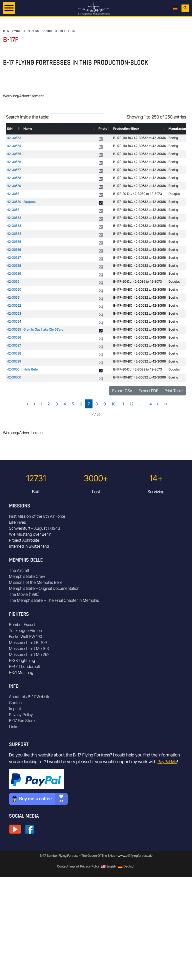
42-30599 (14, 361)
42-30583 (14, 226)
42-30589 (14, 274)
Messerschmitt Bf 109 (28, 642)
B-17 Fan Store (22, 721)
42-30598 (14, 353)
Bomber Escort (22, 624)
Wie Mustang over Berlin (30, 534)
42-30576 (14, 162)
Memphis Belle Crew (27, 576)
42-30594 (14, 321)
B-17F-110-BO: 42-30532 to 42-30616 (139, 138)
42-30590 (14, 290)
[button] (19, 129)
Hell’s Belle (31, 369)
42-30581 (14, 210)
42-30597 (14, 345)
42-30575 (14, 154)
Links (14, 727)
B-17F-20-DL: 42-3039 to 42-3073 (138, 194)
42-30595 (14, 329)
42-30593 (14, 313)
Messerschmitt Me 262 (29, 654)
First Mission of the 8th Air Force (37, 516)
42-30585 (14, 242)
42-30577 (14, 170)
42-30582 (14, 218)
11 (122, 404)
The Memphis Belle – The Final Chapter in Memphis (54, 600)
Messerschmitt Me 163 (29, 648)
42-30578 (14, 178)
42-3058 (13, 194)
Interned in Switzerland (29, 546)
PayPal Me (167, 762)
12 (132, 404)
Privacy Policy (21, 715)
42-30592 (14, 306)
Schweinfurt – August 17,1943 (35, 528)
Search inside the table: (28, 117)
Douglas (174, 194)
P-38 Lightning (22, 660)
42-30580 (14, 202)
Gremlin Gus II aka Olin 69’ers (43, 329)
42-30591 (14, 298)
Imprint (15, 709)
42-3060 (13, 369)
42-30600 (14, 377)
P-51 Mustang (21, 672)
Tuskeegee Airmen (25, 630)
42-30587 (14, 258)
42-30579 (14, 186)
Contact (16, 703)
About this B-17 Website (30, 697)
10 (113, 404)
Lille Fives (17, 522)
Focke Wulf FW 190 (25, 636)
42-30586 (14, 250)
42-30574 (14, 146)
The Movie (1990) (24, 594)
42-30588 (14, 266)
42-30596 (14, 337)
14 (150, 404)
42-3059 (13, 282)
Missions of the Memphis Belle (36, 582)
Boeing (173, 138)
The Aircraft (19, 570)
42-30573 (14, 138)
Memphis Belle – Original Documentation (44, 588)
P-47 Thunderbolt (24, 666)
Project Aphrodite (24, 540)
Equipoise (30, 202)
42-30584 (14, 234)
